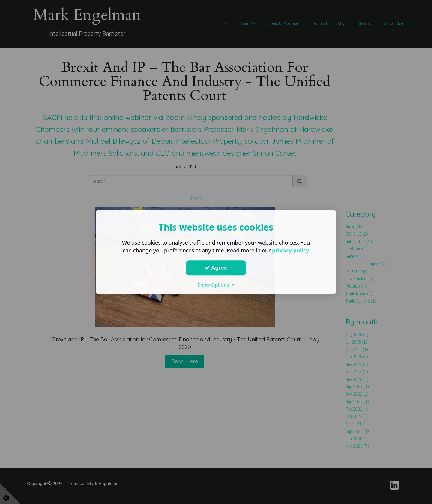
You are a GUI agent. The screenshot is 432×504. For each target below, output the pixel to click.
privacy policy (291, 250)
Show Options (216, 285)
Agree (216, 267)
